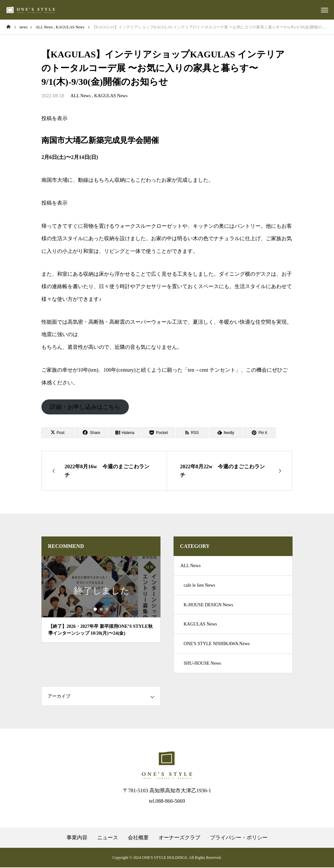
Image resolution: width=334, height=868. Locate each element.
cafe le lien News (199, 585)
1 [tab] (96, 609)
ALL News (81, 96)
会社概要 (138, 838)
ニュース (108, 838)
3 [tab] (107, 609)
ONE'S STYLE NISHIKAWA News (217, 644)
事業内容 (77, 838)
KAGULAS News (111, 96)
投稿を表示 (54, 118)
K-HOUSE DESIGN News (208, 605)
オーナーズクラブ (179, 838)
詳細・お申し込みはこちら (85, 407)
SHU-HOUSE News (202, 664)
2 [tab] (101, 609)
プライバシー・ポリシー (239, 838)
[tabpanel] (101, 599)
